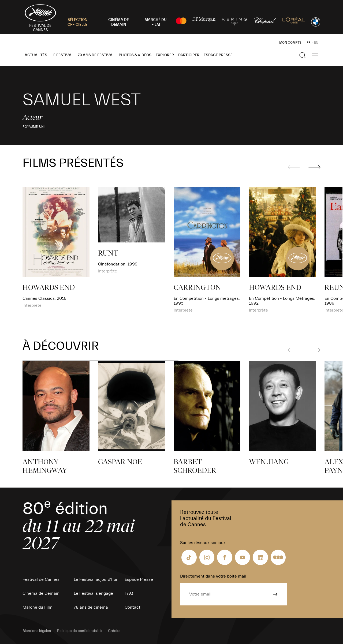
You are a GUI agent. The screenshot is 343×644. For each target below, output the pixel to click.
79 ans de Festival (96, 55)
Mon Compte (290, 43)
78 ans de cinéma (91, 607)
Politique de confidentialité (79, 631)
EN (316, 43)
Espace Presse (218, 55)
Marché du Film (38, 607)
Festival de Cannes (41, 579)
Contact (133, 607)
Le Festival (62, 55)
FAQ (129, 593)
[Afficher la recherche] (303, 55)
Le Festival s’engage (93, 593)
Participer (189, 55)
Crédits (114, 631)
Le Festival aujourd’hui (95, 579)
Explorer (165, 55)
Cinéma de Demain (41, 593)
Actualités (36, 55)
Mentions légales (37, 631)
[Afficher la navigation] (315, 55)
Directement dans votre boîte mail (213, 576)
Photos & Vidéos (135, 55)
